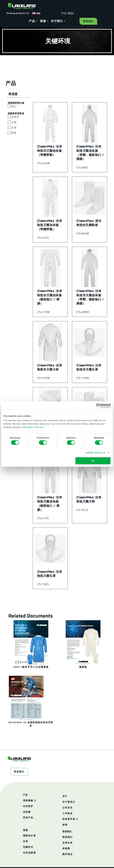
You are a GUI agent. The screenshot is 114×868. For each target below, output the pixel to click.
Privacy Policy (34, 427)
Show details (95, 452)
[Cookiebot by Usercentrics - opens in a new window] (98, 405)
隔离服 (83, 667)
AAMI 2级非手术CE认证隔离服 (31, 667)
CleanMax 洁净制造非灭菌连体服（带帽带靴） (50, 151)
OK (93, 461)
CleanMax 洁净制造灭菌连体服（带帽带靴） (50, 225)
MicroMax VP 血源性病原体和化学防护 (31, 724)
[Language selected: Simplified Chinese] (67, 13)
